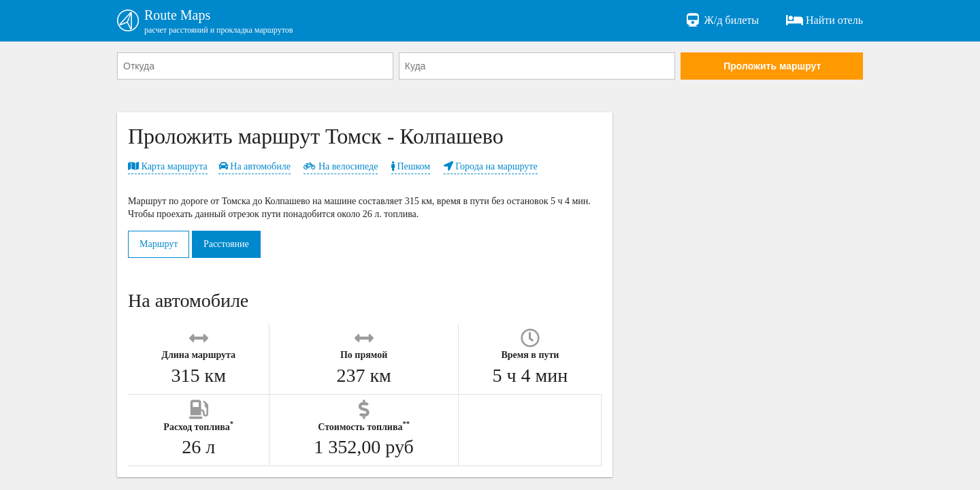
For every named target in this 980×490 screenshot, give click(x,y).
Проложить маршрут (772, 66)
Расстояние (226, 244)
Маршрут (159, 244)
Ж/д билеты (722, 20)
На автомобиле (255, 166)
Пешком (411, 166)
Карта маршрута (168, 166)
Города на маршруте (491, 166)
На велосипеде (341, 166)
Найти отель (824, 20)
